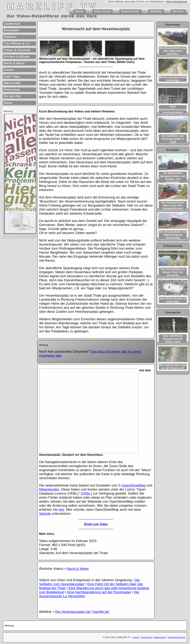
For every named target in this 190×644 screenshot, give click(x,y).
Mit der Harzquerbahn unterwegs (173, 79)
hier (61, 510)
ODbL (86, 493)
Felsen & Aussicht (17, 50)
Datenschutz (130, 11)
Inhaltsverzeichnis (177, 637)
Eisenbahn (12, 30)
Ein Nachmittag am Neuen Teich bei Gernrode (173, 272)
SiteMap (156, 11)
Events (9, 70)
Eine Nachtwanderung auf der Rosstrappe (99, 592)
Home (79, 11)
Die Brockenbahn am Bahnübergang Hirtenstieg (173, 235)
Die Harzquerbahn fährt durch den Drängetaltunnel (173, 205)
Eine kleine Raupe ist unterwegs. (173, 300)
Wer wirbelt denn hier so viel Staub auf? (173, 367)
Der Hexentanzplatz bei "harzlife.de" (82, 612)
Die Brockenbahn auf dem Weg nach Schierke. (173, 51)
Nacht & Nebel (78, 569)
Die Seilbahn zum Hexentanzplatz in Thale (173, 139)
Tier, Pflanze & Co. (17, 43)
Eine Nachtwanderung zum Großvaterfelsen (173, 110)
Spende (45, 514)
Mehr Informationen (177, 2)
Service (178, 11)
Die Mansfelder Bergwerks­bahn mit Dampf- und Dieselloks (173, 178)
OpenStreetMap (134, 485)
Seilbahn (10, 37)
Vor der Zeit (12, 96)
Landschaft (12, 24)
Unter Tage (12, 76)
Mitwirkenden (49, 489)
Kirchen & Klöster (17, 57)
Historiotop (12, 90)
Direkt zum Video (96, 524)
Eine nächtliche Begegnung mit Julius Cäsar (173, 339)
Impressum (102, 11)
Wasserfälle (12, 83)
